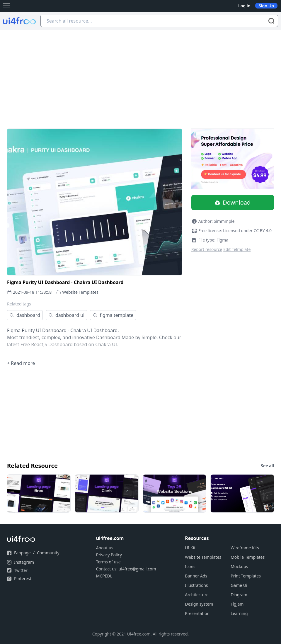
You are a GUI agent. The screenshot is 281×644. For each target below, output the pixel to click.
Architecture (197, 595)
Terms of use (108, 562)
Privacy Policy (109, 555)
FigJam (237, 604)
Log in (244, 6)
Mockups (239, 566)
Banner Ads (196, 576)
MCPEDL (104, 576)
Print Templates (246, 576)
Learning (239, 613)
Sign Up (266, 6)
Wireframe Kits (245, 548)
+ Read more (21, 363)
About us (105, 548)
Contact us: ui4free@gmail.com (126, 569)
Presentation (197, 613)
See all (267, 466)
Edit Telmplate (237, 249)
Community (48, 553)
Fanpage (22, 553)
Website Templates (80, 292)
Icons (190, 566)
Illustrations (196, 585)
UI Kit (190, 548)
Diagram (239, 595)
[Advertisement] (140, 74)
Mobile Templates (248, 557)
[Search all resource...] (159, 21)
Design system (199, 604)
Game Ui (239, 585)
